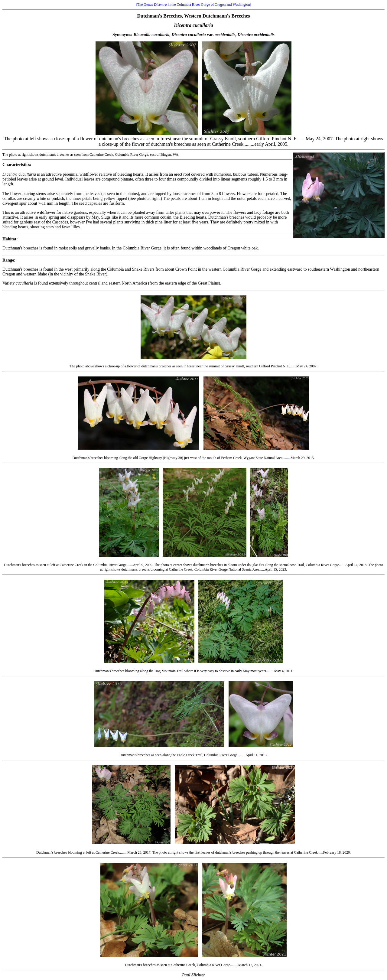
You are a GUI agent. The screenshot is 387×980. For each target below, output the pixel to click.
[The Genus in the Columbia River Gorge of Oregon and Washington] (194, 5)
